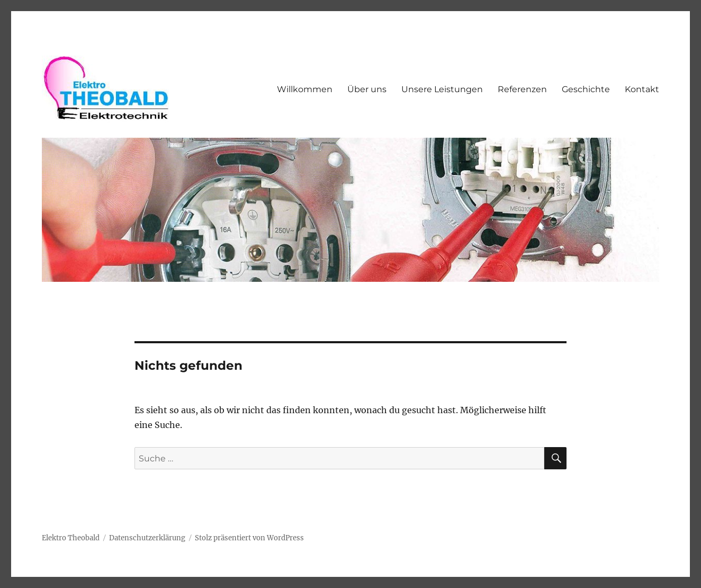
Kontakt (642, 89)
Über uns (367, 89)
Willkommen (305, 89)
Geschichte (586, 89)
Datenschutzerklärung (147, 538)
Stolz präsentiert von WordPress (249, 538)
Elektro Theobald (71, 538)
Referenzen (522, 89)
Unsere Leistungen (442, 89)
